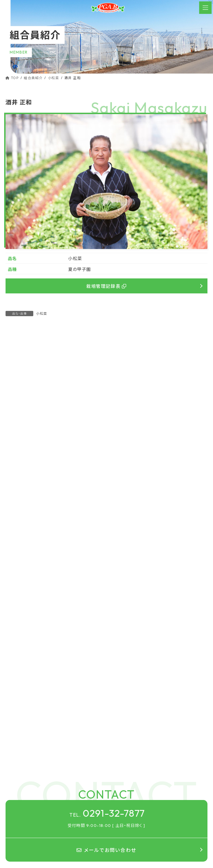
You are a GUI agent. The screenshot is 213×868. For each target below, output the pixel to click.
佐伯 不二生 (124, 385)
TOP (118, 742)
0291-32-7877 (107, 663)
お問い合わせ (125, 838)
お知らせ (121, 828)
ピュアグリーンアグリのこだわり (140, 752)
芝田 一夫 (16, 385)
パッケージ (126, 761)
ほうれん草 (19, 433)
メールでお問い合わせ (106, 701)
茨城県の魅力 (125, 799)
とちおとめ (22, 475)
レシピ (119, 790)
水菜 (13, 454)
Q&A (121, 780)
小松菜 (42, 314)
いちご (15, 465)
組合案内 (121, 819)
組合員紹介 (123, 809)
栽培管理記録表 (106, 286)
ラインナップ (124, 771)
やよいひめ (22, 485)
